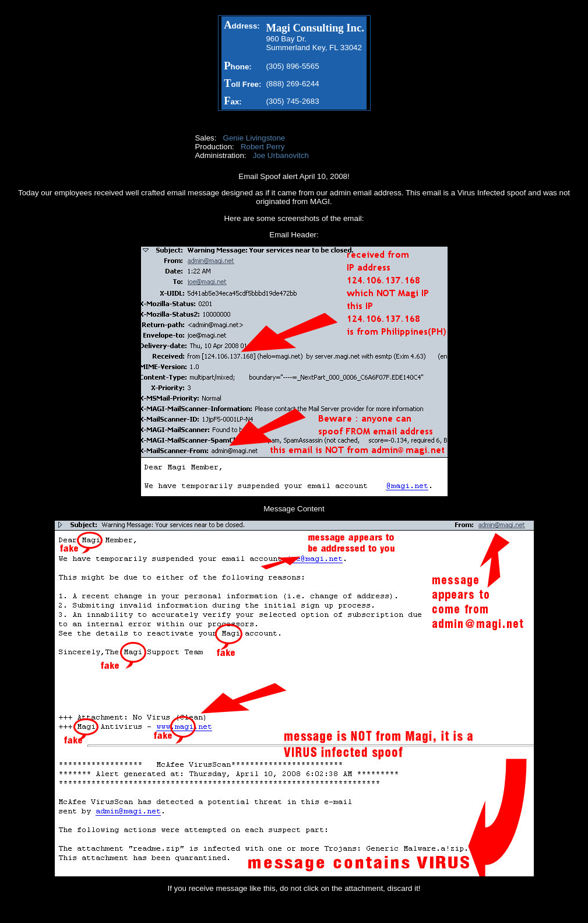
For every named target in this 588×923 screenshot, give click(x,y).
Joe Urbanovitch (281, 155)
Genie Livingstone (254, 138)
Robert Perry (263, 147)
